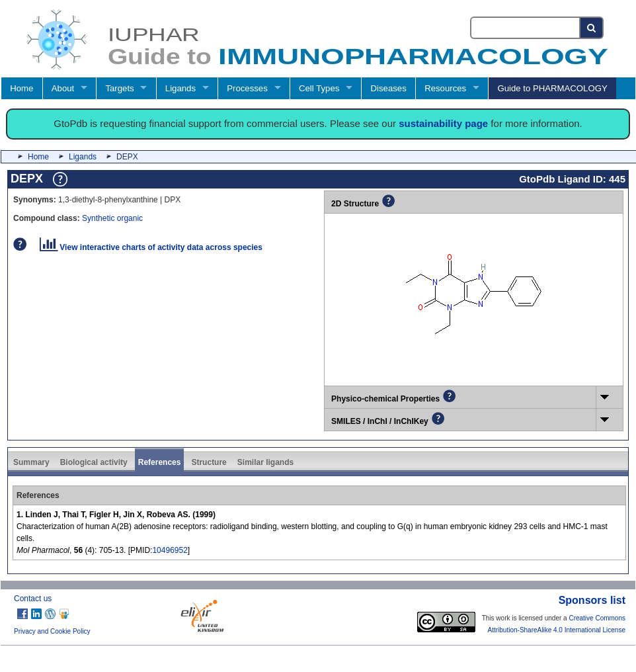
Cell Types (319, 88)
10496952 (170, 550)
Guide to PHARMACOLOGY (552, 88)
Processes (247, 88)
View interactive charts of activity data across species (151, 247)
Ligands (180, 88)
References (160, 462)
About (63, 88)
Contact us (33, 599)
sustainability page (443, 123)
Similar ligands (265, 462)
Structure (209, 462)
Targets (119, 88)
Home (21, 88)
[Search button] (592, 28)
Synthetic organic (112, 218)
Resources (445, 88)
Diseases (389, 88)
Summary (31, 462)
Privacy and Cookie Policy (52, 631)
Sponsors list (592, 600)
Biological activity (94, 462)
